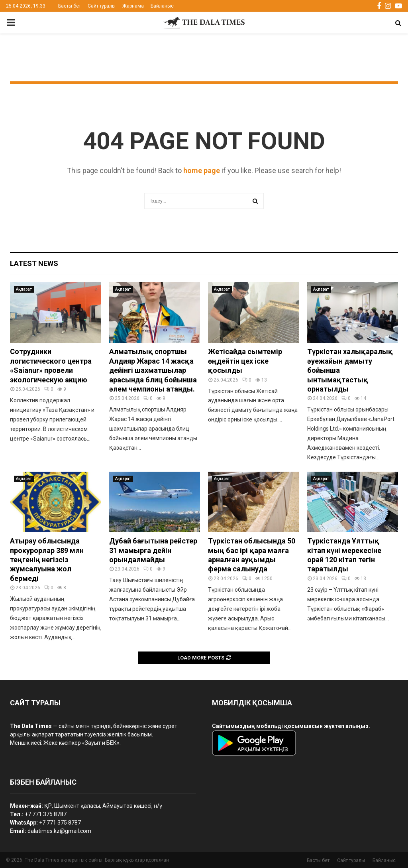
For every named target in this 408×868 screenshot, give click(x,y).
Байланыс (162, 6)
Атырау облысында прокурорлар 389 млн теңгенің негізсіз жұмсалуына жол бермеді (47, 560)
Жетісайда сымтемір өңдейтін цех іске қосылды (245, 361)
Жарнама (133, 6)
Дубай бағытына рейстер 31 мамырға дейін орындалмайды (153, 550)
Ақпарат (24, 289)
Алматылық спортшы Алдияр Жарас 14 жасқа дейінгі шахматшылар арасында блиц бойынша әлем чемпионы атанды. (153, 370)
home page (202, 170)
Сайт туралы (102, 6)
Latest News (34, 263)
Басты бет (70, 6)
